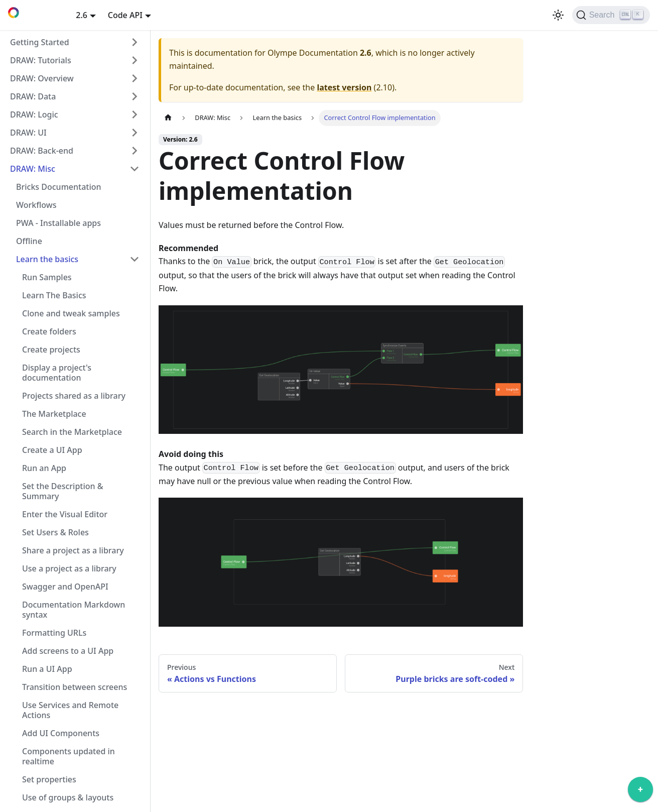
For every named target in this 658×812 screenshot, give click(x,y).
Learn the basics (47, 259)
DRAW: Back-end (42, 151)
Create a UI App (52, 450)
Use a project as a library (69, 568)
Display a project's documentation (57, 373)
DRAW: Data (33, 96)
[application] (640, 792)
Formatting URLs (54, 633)
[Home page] (168, 118)
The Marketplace (54, 414)
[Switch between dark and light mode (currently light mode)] (558, 15)
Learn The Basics (54, 295)
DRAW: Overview (42, 78)
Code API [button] (125, 15)
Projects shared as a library (74, 396)
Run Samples (47, 277)
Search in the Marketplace (72, 432)
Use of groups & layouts (68, 797)
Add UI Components (61, 733)
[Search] (611, 15)
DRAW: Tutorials (41, 60)
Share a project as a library (73, 550)
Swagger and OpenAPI (65, 587)
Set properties (49, 779)
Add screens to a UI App (68, 651)
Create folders (49, 331)
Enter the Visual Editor (65, 514)
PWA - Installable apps (58, 223)
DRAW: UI (28, 133)
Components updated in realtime (69, 756)
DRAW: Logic (34, 114)
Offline (29, 241)
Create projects (51, 350)
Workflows (36, 205)
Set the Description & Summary (63, 491)
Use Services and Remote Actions (70, 710)
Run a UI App (47, 669)
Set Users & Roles (55, 532)
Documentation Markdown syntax (74, 610)
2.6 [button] (82, 15)
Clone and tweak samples (71, 313)
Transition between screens (75, 687)
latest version (344, 87)
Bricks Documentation (59, 187)
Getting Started (40, 42)
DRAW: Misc (33, 169)
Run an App (44, 468)
